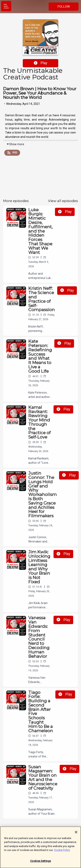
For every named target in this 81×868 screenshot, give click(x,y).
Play (41, 63)
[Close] (76, 834)
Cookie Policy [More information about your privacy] (62, 852)
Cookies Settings (40, 863)
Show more (15, 144)
